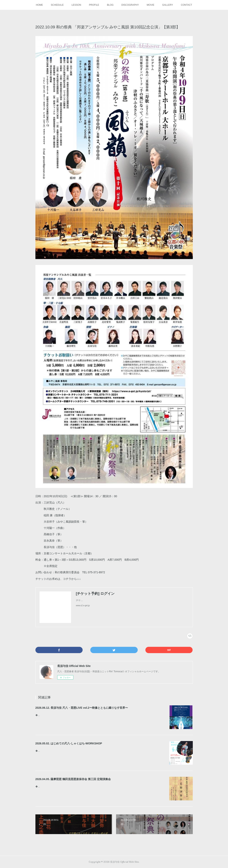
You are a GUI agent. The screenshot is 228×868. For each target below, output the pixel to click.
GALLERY (168, 5)
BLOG (110, 5)
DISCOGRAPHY (130, 5)
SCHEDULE (57, 5)
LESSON (76, 5)
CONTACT (187, 5)
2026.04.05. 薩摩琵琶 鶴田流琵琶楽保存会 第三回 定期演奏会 (73, 779)
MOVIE (151, 5)
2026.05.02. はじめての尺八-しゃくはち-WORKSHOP (69, 743)
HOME (39, 5)
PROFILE (94, 5)
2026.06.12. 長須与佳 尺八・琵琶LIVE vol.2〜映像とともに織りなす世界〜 (82, 708)
